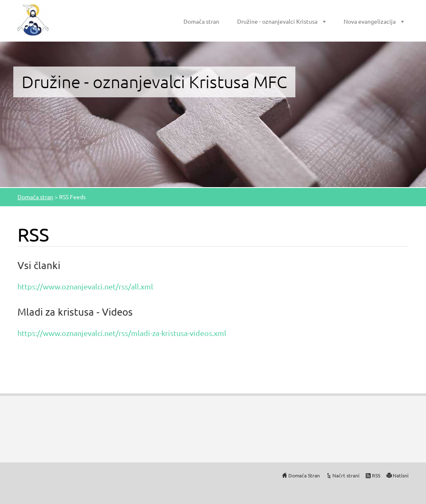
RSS (376, 475)
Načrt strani (346, 475)
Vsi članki (39, 265)
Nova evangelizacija (370, 21)
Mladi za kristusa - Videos (75, 312)
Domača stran (201, 21)
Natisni (401, 475)
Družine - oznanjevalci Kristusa (277, 21)
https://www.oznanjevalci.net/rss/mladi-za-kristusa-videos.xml (122, 333)
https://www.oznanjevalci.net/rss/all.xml (85, 286)
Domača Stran (304, 475)
